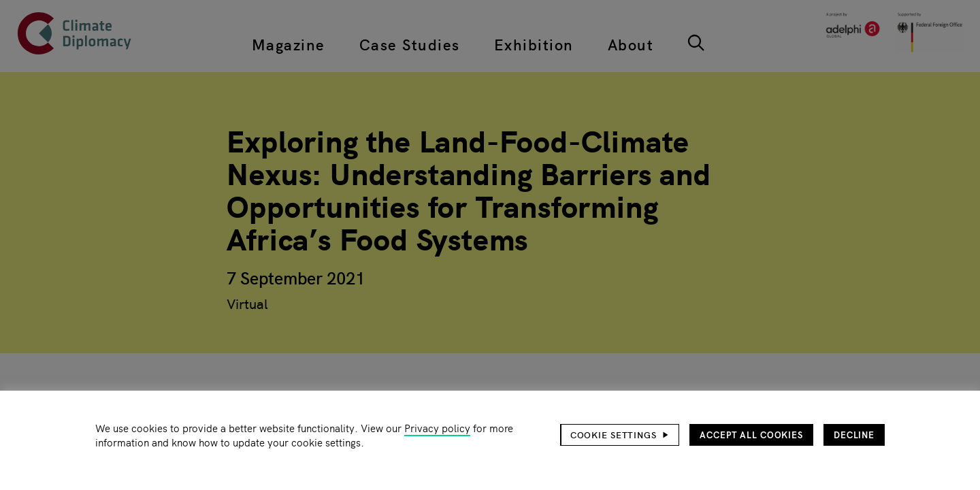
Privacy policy (437, 428)
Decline (854, 435)
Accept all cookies (751, 435)
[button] (620, 435)
